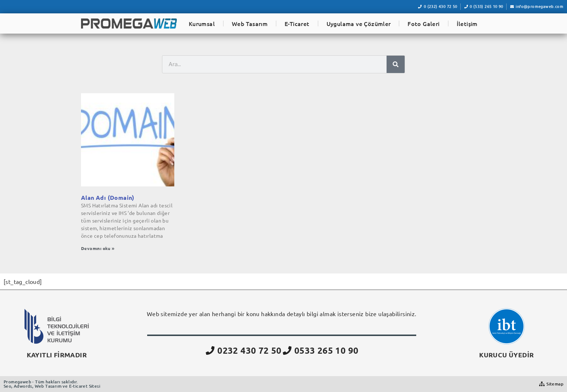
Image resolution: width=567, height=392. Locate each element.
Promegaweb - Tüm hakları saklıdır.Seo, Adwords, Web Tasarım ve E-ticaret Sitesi (52, 384)
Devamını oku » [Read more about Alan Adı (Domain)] (98, 248)
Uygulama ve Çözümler (359, 23)
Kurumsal (202, 23)
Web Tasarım (250, 23)
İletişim (467, 23)
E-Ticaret (297, 23)
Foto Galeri (423, 23)
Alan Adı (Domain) (108, 197)
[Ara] (396, 64)
